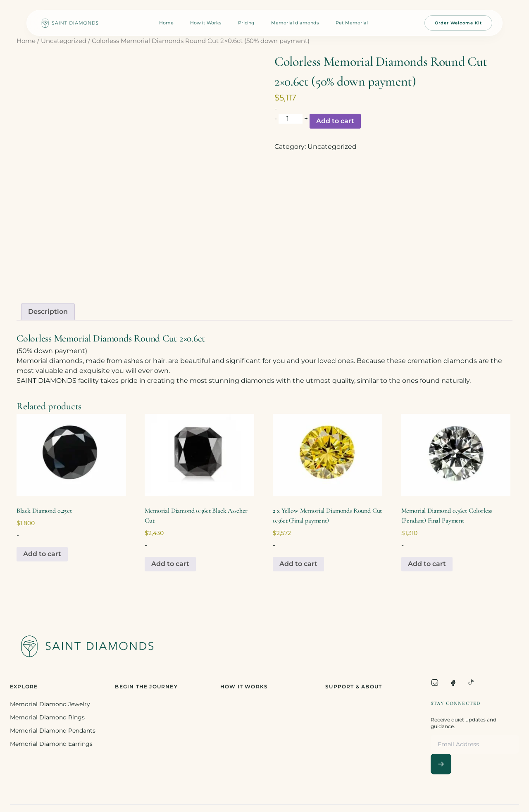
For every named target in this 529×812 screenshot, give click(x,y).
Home (166, 23)
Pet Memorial (352, 23)
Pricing (246, 23)
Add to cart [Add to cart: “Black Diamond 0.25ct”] (42, 554)
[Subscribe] (441, 764)
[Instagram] (435, 683)
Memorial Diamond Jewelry (50, 704)
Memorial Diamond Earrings (51, 744)
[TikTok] (471, 683)
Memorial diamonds (295, 23)
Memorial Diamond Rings (47, 717)
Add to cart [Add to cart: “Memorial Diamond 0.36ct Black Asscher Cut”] (170, 564)
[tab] (48, 312)
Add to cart (335, 121)
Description (48, 312)
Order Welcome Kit (458, 23)
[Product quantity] (291, 119)
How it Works (206, 23)
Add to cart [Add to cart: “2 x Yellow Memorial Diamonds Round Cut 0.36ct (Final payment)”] (298, 564)
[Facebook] (453, 683)
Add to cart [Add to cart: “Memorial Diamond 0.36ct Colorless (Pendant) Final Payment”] (427, 564)
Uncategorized (64, 41)
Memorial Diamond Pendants (53, 731)
